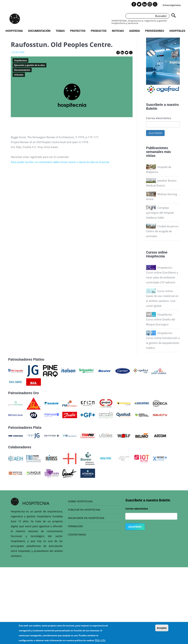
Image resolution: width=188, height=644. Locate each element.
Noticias (118, 31)
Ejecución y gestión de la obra (29, 65)
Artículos (19, 75)
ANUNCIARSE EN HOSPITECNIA (86, 518)
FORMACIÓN (75, 526)
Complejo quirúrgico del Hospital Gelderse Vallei (160, 213)
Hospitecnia (14, 31)
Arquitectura (20, 61)
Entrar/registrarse (172, 5)
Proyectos (78, 31)
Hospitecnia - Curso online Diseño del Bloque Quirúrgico (161, 319)
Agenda (135, 31)
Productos (99, 31)
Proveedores (155, 31)
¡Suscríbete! (155, 133)
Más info (100, 640)
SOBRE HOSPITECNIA (80, 501)
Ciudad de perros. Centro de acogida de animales (163, 231)
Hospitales (177, 31)
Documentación (39, 31)
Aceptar (162, 628)
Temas (60, 31)
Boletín (152, 108)
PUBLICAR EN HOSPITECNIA (84, 510)
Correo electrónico (159, 118)
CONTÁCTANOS (77, 535)
